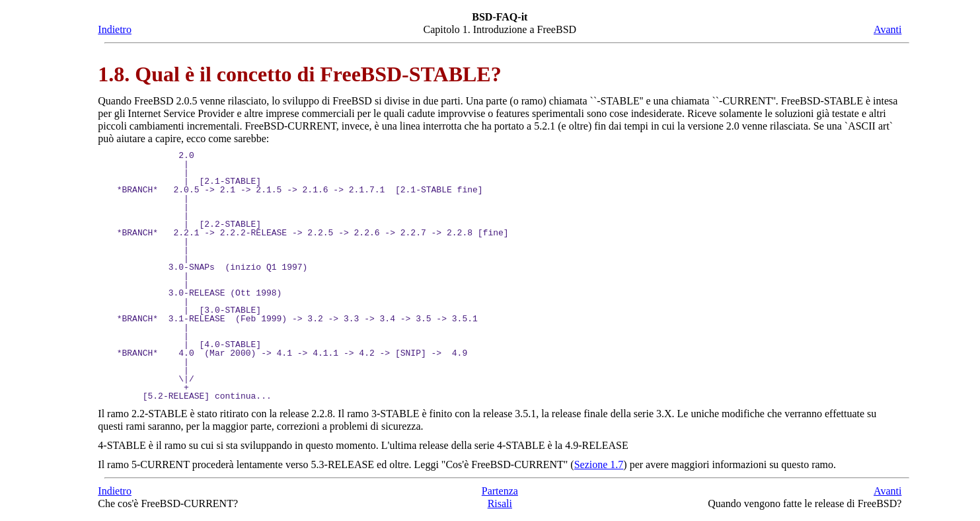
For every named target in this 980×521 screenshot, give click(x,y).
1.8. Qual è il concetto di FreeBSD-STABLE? (299, 74)
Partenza (500, 491)
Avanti (887, 29)
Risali (500, 503)
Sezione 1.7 (599, 464)
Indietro (115, 29)
